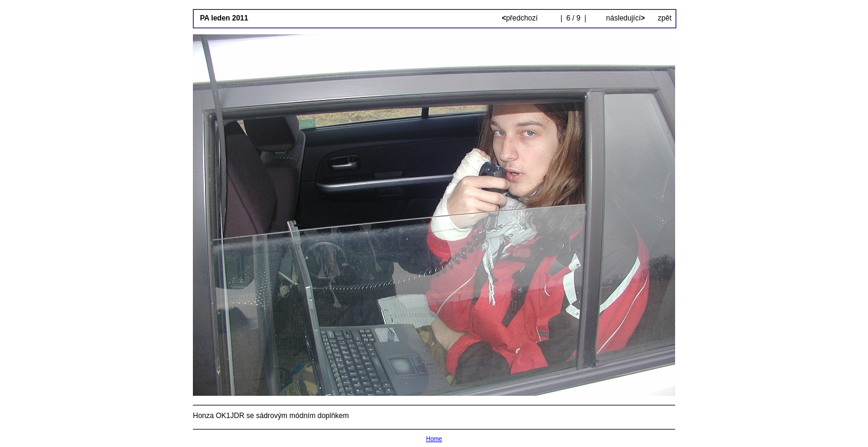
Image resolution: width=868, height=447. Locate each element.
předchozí (520, 18)
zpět (665, 18)
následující (624, 18)
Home (434, 439)
